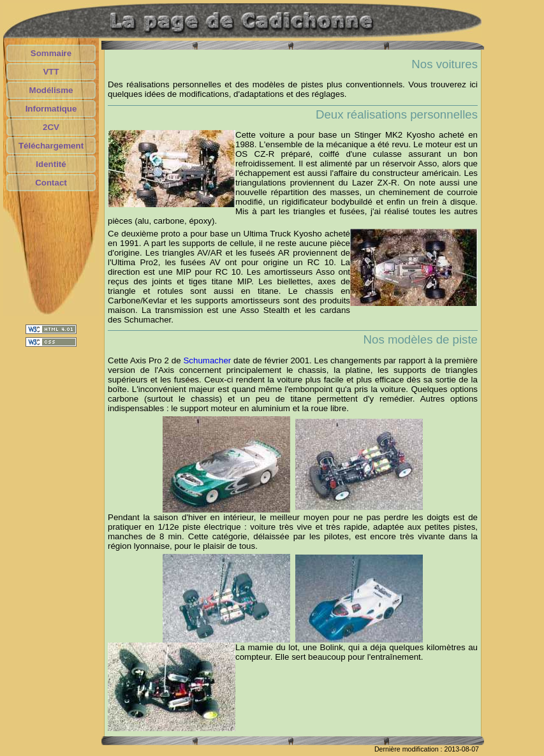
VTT (51, 72)
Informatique (51, 109)
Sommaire (51, 53)
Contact (51, 183)
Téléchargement (51, 146)
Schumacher (207, 360)
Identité (51, 164)
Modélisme (51, 90)
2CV (51, 127)
